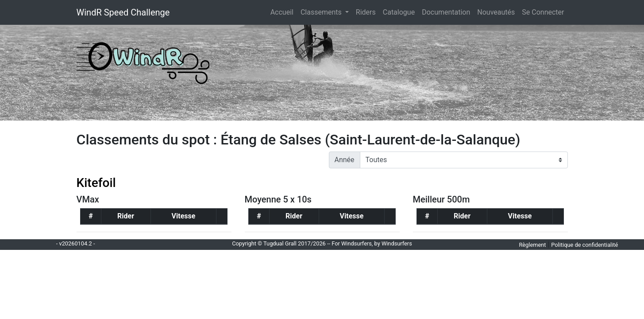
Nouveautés (496, 12)
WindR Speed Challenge (123, 12)
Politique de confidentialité (584, 245)
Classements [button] (322, 12)
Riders (366, 12)
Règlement (532, 245)
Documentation (446, 12)
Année (345, 160)
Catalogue (399, 12)
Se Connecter (543, 12)
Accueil (284, 12)
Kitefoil (96, 183)
